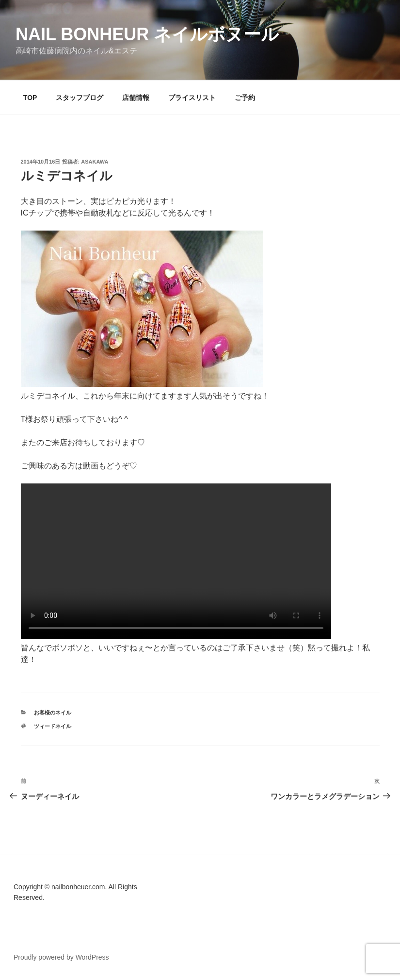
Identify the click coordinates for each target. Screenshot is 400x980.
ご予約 (245, 98)
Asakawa (95, 162)
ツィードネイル (53, 726)
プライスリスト (192, 98)
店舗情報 (136, 98)
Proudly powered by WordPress (61, 957)
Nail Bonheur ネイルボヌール (147, 34)
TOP (30, 98)
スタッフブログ (80, 98)
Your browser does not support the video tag (176, 561)
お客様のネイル (53, 713)
